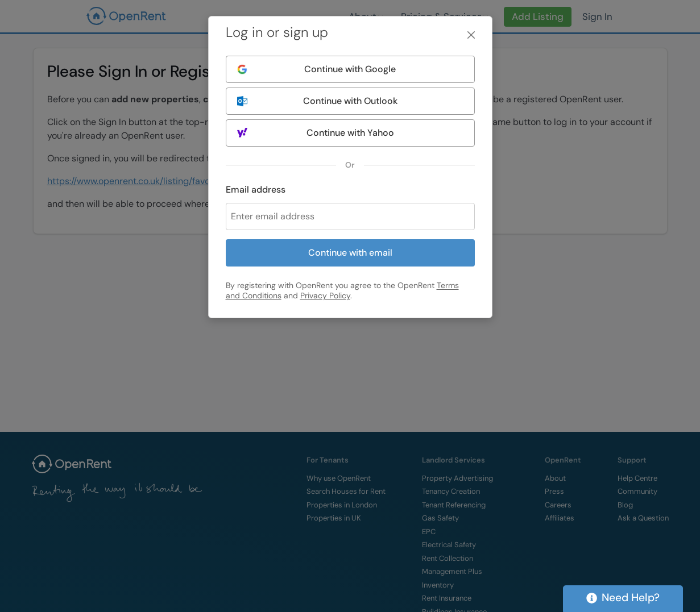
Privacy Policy (325, 295)
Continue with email (350, 253)
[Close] (471, 35)
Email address (256, 190)
